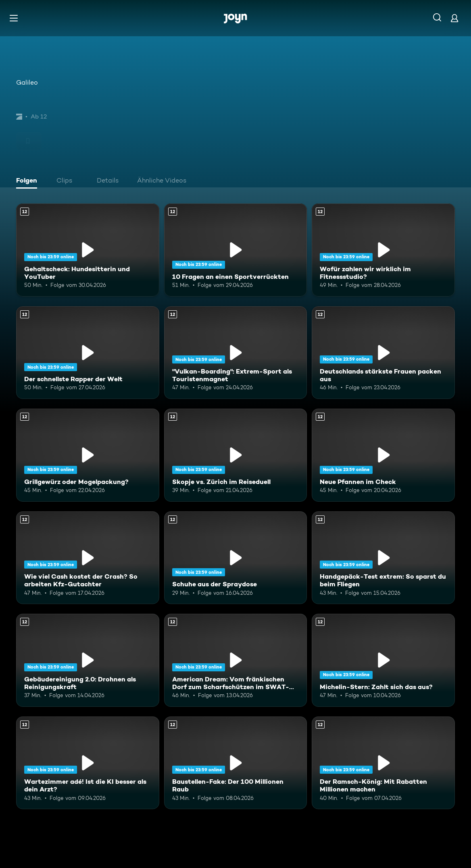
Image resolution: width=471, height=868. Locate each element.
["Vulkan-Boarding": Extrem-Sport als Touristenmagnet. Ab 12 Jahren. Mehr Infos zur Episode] (236, 353)
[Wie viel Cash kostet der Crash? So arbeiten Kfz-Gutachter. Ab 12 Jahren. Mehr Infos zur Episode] (88, 558)
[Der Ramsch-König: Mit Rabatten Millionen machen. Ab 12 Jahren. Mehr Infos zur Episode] (383, 763)
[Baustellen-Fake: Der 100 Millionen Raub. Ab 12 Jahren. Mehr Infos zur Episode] (236, 763)
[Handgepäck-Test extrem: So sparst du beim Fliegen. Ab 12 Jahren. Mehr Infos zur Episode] (383, 558)
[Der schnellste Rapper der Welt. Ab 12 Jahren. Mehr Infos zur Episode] (88, 353)
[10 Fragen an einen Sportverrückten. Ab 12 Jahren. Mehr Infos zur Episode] (236, 250)
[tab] (29, 181)
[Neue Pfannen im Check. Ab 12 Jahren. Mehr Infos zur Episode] (383, 455)
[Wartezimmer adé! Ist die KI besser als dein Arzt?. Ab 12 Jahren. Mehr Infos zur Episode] (88, 763)
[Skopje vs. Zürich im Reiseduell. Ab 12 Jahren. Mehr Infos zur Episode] (236, 455)
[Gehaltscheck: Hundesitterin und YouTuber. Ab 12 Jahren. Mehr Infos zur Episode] (88, 250)
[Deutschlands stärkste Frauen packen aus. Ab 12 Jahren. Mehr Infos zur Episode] (383, 353)
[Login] (454, 18)
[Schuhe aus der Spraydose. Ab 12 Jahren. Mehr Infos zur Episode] (236, 558)
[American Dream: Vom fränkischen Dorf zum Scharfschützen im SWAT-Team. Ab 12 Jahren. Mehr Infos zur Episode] (236, 660)
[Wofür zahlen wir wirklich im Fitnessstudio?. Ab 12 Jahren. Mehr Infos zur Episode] (383, 250)
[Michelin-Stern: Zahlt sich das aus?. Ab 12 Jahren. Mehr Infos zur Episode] (383, 660)
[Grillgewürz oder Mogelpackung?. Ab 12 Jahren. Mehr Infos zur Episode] (88, 455)
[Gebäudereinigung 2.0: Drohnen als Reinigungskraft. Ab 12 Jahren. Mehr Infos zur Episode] (88, 660)
